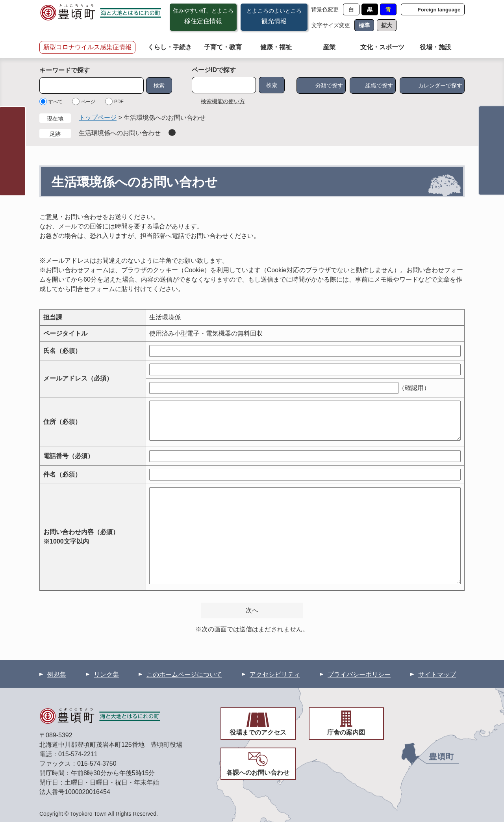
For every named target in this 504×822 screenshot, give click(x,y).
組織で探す (379, 85)
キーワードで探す (65, 70)
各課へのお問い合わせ (258, 773)
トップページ (98, 118)
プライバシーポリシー (359, 674)
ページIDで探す (214, 70)
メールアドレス (78, 378)
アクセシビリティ (275, 674)
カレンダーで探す (440, 85)
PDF (119, 102)
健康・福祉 (276, 47)
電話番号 (69, 456)
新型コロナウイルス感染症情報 (87, 47)
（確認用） (414, 388)
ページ (88, 102)
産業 (329, 47)
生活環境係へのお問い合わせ (120, 133)
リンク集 (106, 674)
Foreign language (439, 10)
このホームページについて (184, 674)
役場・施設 (435, 47)
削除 (172, 133)
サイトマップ (437, 674)
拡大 (387, 25)
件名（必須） (62, 474)
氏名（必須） (62, 351)
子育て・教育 (223, 47)
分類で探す (329, 85)
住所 (62, 422)
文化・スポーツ (382, 47)
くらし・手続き (170, 47)
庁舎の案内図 (346, 732)
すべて (56, 102)
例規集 (57, 674)
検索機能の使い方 (223, 101)
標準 (364, 25)
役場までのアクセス (258, 732)
